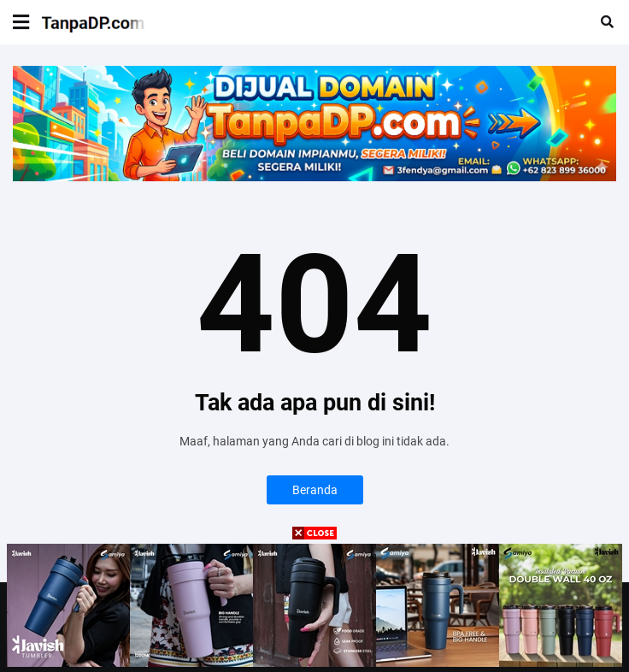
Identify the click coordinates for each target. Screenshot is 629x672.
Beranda (315, 490)
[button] (21, 22)
